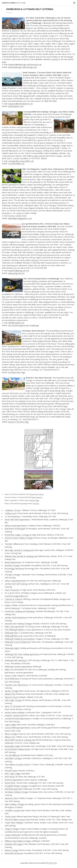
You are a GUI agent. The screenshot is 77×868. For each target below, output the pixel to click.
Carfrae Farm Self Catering (16, 584)
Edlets (7, 669)
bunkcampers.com (16, 106)
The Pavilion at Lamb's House (17, 764)
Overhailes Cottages (13, 758)
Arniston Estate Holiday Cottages (19, 538)
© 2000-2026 (52, 863)
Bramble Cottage (12, 565)
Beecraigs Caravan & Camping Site (19, 550)
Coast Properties (12, 590)
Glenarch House (11, 697)
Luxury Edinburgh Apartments (18, 728)
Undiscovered (14, 3)
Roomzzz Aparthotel (13, 780)
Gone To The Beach (13, 706)
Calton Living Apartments (15, 581)
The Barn (9, 544)
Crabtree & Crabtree (14, 599)
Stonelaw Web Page (17, 372)
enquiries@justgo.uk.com (19, 271)
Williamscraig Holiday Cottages (18, 841)
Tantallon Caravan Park (15, 810)
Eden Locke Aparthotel (14, 627)
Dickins (8, 605)
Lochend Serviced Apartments (17, 718)
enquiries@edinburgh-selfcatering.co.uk (25, 64)
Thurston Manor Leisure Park (17, 820)
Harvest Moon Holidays (15, 712)
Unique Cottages (12, 829)
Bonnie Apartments (13, 562)
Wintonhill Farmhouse (14, 853)
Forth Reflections (12, 679)
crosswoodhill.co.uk (16, 164)
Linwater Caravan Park (14, 715)
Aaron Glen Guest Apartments (17, 519)
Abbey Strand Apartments (16, 526)
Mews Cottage (11, 734)
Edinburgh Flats (11, 633)
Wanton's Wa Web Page (18, 422)
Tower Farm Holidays (14, 823)
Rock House (10, 777)
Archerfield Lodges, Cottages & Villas (21, 535)
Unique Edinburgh (12, 835)
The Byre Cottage (12, 575)
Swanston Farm (11, 798)
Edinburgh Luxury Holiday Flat (17, 642)
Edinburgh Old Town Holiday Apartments (22, 654)
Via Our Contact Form (17, 216)
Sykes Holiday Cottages (15, 804)
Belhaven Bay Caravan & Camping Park (21, 556)
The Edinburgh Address (15, 630)
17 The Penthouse (12, 516)
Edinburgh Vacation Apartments (18, 666)
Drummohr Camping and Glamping (20, 611)
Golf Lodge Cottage (13, 700)
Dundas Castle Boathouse (16, 617)
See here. (36, 504)
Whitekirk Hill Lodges (14, 844)
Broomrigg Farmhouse (14, 568)
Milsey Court (10, 737)
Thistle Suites (10, 816)
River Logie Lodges (13, 774)
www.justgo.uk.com (16, 273)
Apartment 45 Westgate (15, 529)
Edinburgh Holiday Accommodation (20, 639)
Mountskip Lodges (13, 746)
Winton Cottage (11, 850)
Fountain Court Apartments (16, 685)
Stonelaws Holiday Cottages (17, 792)
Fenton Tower (11, 676)
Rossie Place (10, 783)
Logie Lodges (10, 725)
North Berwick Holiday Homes (18, 749)
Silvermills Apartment (14, 789)
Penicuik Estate (11, 771)
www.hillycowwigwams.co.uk (20, 218)
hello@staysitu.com (16, 323)
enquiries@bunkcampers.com (21, 104)
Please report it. (37, 497)
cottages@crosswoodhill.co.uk (21, 161)
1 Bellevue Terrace (13, 510)
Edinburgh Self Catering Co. (16, 660)
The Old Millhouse (12, 755)
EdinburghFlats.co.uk (13, 636)
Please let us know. (37, 494)
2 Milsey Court (11, 513)
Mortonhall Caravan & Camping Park (20, 740)
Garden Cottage (12, 691)
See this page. (34, 500)
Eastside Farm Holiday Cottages (18, 624)
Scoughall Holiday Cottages (16, 786)
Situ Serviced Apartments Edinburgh (24, 325)
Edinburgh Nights (12, 648)
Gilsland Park (10, 694)
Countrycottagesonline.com (16, 596)
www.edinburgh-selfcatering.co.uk (22, 67)
